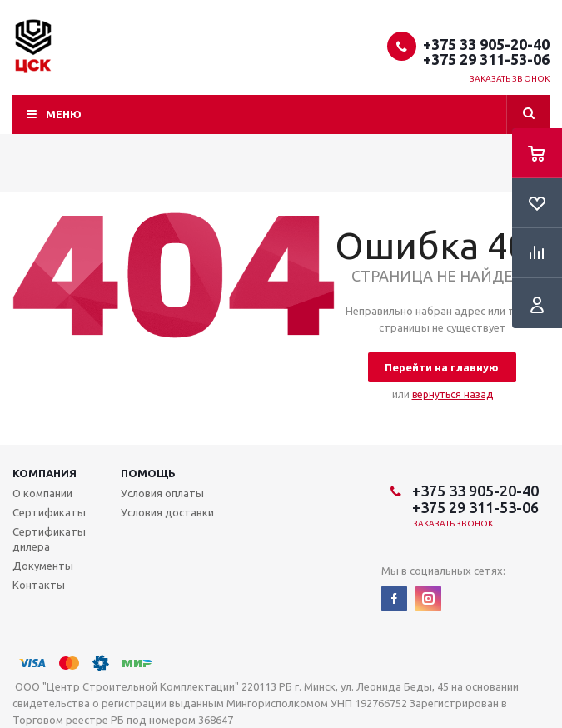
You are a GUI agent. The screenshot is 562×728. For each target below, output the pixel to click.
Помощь (148, 473)
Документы (43, 566)
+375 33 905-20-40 (486, 44)
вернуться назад (453, 394)
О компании (42, 493)
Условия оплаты (162, 493)
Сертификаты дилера (49, 539)
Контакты (39, 585)
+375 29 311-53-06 (486, 59)
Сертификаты (49, 512)
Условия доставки (167, 512)
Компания (45, 473)
